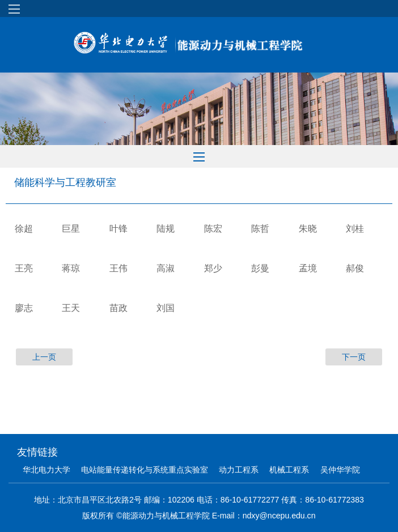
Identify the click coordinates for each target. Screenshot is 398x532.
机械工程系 (289, 470)
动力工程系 (239, 470)
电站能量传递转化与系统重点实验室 (145, 470)
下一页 (354, 357)
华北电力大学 (46, 470)
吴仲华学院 (340, 470)
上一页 (44, 357)
